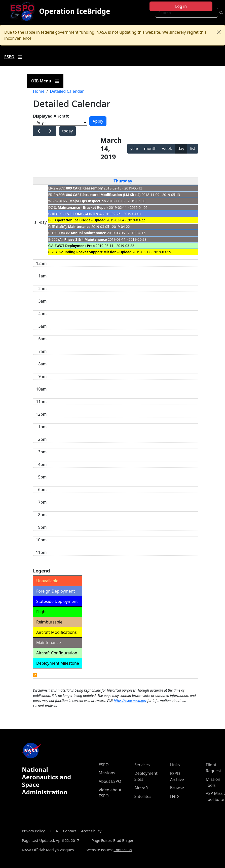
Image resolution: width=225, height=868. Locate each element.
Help (175, 796)
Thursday (123, 181)
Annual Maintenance (88, 233)
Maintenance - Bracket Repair (83, 207)
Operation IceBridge (74, 11)
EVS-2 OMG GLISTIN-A (83, 214)
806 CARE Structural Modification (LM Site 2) (103, 195)
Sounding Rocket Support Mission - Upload (96, 252)
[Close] (219, 32)
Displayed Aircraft (51, 116)
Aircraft (141, 788)
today (67, 131)
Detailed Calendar (67, 91)
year (135, 149)
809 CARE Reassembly (85, 188)
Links (175, 765)
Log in (181, 6)
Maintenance (79, 227)
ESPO (104, 765)
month (150, 149)
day (181, 149)
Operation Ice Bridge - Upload (80, 220)
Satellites (143, 796)
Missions (107, 773)
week (167, 149)
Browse (177, 788)
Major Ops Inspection (88, 201)
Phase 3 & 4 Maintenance (86, 239)
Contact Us (123, 850)
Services (142, 765)
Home (39, 91)
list (193, 149)
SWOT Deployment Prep (75, 246)
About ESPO (110, 781)
